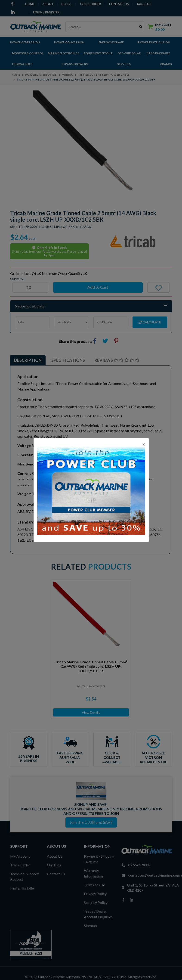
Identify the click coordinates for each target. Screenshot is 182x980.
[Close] (144, 444)
